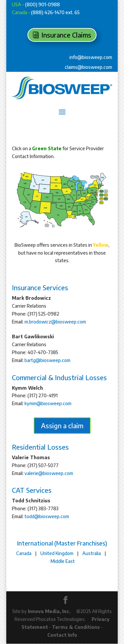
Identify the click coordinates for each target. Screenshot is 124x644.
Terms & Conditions (76, 627)
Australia (92, 553)
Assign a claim (62, 425)
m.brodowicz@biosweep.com (55, 322)
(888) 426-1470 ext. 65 (55, 12)
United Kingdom (57, 553)
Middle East (63, 561)
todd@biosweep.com (47, 516)
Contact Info (62, 635)
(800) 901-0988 (42, 4)
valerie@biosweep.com (49, 473)
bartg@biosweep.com (47, 360)
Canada (24, 553)
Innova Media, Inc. (49, 611)
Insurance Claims (66, 35)
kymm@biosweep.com (48, 403)
